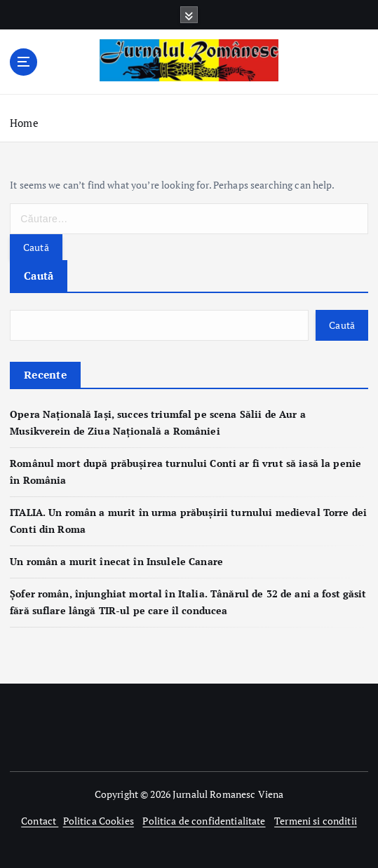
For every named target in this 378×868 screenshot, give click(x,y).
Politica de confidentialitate (204, 821)
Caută (39, 276)
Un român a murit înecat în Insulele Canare (116, 561)
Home (24, 123)
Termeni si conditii (316, 821)
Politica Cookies (99, 821)
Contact (40, 821)
